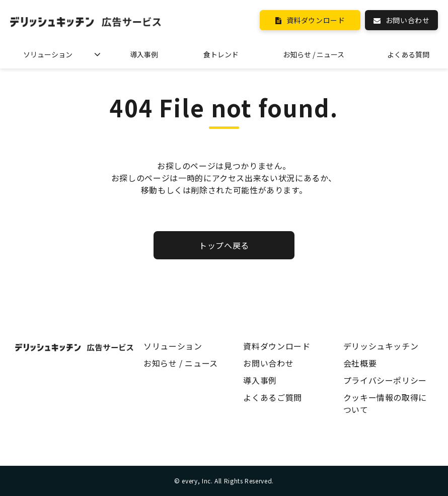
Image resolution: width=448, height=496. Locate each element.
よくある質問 (408, 54)
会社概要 (360, 363)
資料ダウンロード (316, 20)
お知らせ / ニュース (314, 54)
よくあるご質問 (272, 397)
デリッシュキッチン (381, 346)
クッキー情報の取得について (385, 403)
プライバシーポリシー (385, 380)
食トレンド (221, 54)
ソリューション (48, 54)
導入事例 (144, 54)
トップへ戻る (224, 245)
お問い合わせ (407, 20)
